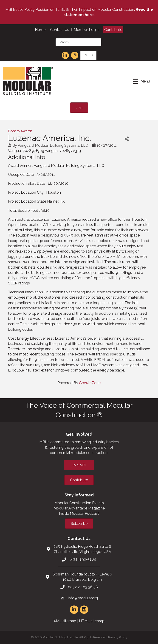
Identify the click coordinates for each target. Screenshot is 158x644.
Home (40, 30)
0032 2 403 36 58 (83, 587)
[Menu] (142, 81)
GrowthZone (90, 383)
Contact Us (60, 30)
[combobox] (88, 55)
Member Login (86, 30)
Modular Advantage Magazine (79, 508)
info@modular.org (83, 598)
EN (85, 55)
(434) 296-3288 (83, 559)
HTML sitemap (92, 621)
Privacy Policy (118, 637)
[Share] (127, 139)
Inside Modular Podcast (79, 513)
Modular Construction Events (79, 503)
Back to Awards (20, 131)
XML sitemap (65, 621)
